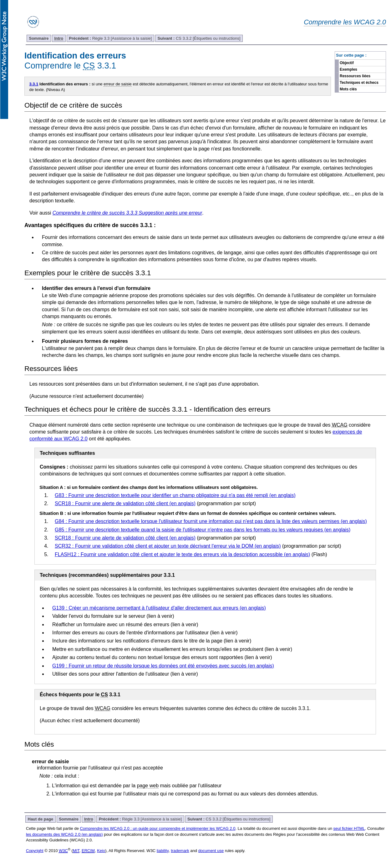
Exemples (348, 69)
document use (211, 851)
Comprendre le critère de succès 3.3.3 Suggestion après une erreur (127, 213)
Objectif (347, 63)
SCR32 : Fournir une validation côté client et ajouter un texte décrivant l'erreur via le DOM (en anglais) (168, 546)
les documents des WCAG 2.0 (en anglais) (64, 834)
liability (163, 851)
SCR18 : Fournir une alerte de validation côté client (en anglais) (125, 503)
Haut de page (41, 819)
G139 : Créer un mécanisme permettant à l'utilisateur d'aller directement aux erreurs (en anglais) (159, 608)
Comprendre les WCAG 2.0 (345, 22)
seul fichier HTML (349, 828)
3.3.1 (34, 84)
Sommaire (39, 38)
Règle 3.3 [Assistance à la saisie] (110, 38)
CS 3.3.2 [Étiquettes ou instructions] (199, 38)
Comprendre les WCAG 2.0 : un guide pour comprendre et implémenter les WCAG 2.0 (157, 828)
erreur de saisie (118, 84)
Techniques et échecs (359, 83)
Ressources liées (355, 76)
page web (148, 786)
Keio (101, 851)
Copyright (35, 851)
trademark (180, 851)
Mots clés (348, 89)
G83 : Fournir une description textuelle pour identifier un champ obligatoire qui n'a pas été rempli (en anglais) (175, 495)
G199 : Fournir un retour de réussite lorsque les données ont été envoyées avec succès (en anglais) (163, 666)
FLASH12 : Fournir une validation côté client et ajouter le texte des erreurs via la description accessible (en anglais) (182, 554)
